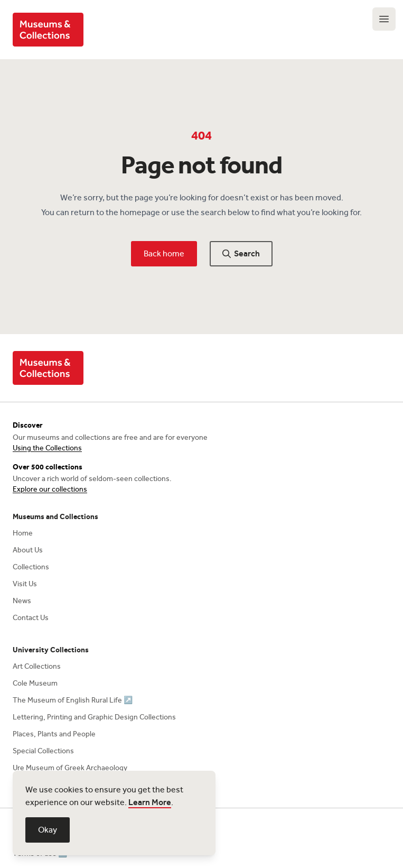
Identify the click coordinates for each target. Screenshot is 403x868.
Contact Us (31, 618)
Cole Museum (35, 683)
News (22, 601)
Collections (31, 567)
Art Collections (37, 666)
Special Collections (43, 751)
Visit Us (25, 584)
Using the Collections (47, 448)
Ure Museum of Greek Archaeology (70, 768)
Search (241, 253)
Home (23, 533)
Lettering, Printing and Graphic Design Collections (94, 717)
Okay (48, 830)
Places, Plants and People (54, 734)
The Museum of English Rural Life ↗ (73, 700)
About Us (28, 550)
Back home (164, 253)
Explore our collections (50, 489)
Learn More (150, 802)
